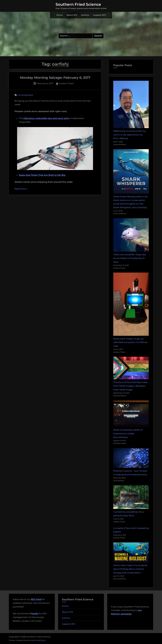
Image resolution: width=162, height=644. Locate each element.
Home (59, 15)
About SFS (72, 15)
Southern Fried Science (78, 4)
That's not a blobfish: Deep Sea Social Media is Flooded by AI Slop (130, 258)
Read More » (21, 189)
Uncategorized (25, 95)
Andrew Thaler (66, 83)
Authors (85, 15)
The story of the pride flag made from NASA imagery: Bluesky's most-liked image (130, 386)
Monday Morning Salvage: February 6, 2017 (55, 78)
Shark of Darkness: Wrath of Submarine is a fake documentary (128, 434)
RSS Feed (36, 599)
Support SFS (99, 15)
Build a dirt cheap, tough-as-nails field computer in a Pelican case (130, 342)
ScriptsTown (40, 640)
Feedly (35, 614)
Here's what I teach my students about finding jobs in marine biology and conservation (130, 569)
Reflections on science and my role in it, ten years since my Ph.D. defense (129, 135)
